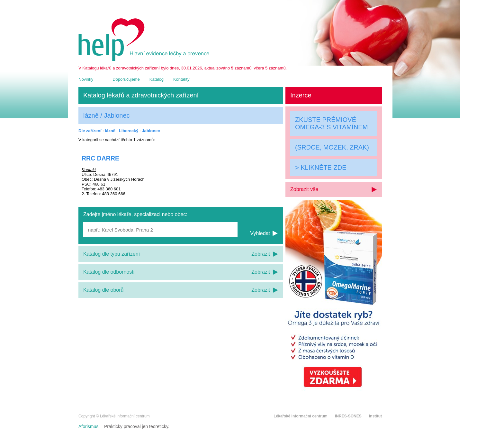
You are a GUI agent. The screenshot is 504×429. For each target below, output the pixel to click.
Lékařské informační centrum (300, 416)
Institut (375, 416)
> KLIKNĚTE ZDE (321, 168)
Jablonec (151, 131)
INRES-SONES (348, 416)
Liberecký (129, 131)
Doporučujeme (126, 79)
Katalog (157, 79)
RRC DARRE (100, 158)
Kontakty (181, 79)
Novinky (86, 79)
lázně (110, 131)
